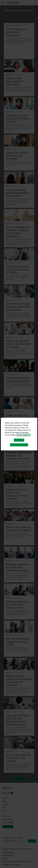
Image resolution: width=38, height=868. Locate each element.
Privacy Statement (24, 435)
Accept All (19, 440)
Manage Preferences (19, 445)
